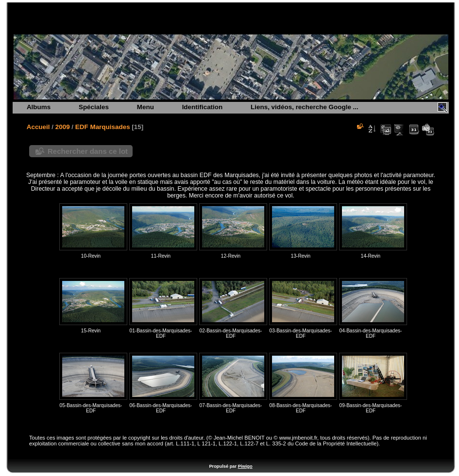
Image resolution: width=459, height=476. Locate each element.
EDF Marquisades (103, 127)
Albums (39, 107)
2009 (63, 127)
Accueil (38, 127)
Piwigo (245, 466)
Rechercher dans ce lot (88, 151)
